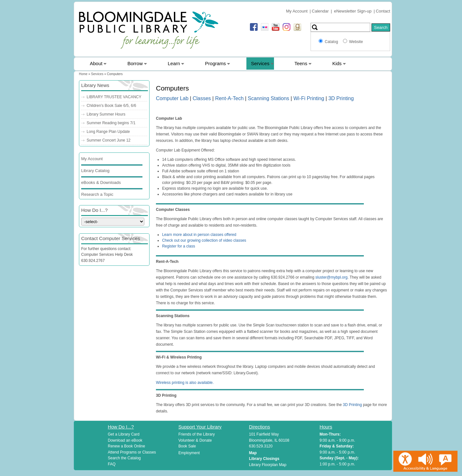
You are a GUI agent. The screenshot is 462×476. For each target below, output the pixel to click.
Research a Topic (97, 194)
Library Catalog (95, 171)
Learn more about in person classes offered (199, 235)
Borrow (135, 63)
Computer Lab (172, 98)
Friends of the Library (197, 434)
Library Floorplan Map (268, 465)
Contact (383, 11)
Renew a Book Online (126, 446)
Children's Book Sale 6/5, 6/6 (111, 106)
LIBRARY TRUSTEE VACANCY (114, 97)
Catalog (332, 42)
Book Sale (187, 446)
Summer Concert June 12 (109, 140)
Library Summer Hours (106, 114)
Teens (301, 63)
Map (253, 453)
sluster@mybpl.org (331, 277)
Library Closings (264, 459)
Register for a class (179, 246)
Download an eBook (125, 440)
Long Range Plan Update (108, 132)
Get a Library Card (124, 434)
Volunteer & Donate (195, 440)
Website (356, 42)
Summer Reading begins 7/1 (111, 123)
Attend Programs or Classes (132, 452)
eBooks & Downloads (101, 182)
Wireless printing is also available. (185, 383)
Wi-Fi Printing (309, 98)
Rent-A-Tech (229, 98)
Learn (174, 63)
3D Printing (341, 98)
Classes (202, 98)
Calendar (320, 11)
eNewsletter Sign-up (353, 11)
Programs (215, 63)
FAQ (112, 464)
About (96, 63)
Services (260, 63)
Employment (189, 453)
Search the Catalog (124, 458)
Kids (337, 63)
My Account (297, 11)
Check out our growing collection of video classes (204, 240)
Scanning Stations (268, 98)
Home (83, 74)
